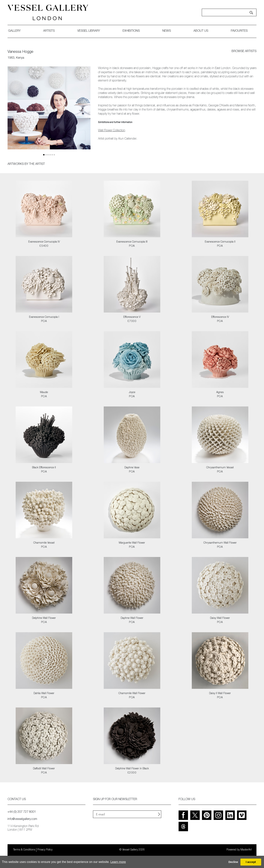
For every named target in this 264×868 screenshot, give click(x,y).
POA (132, 246)
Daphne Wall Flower (132, 618)
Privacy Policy (45, 850)
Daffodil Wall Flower (44, 769)
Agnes (220, 393)
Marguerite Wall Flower (132, 543)
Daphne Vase (132, 468)
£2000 (132, 773)
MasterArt (246, 850)
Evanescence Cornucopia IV (44, 242)
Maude (44, 393)
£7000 (132, 321)
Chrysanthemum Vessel (220, 468)
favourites (239, 31)
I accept (251, 862)
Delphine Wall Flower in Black (132, 769)
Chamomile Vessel (44, 543)
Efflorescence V (132, 317)
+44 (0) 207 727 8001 (22, 812)
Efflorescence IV (220, 317)
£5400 (44, 246)
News (167, 31)
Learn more (118, 862)
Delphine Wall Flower (44, 618)
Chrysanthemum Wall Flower (220, 543)
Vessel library (89, 31)
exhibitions (131, 31)
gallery (14, 31)
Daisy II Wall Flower (220, 694)
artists (49, 31)
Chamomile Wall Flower (132, 694)
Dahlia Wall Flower (44, 694)
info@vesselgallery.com (22, 819)
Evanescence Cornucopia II (220, 242)
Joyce (132, 393)
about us (201, 31)
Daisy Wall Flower (220, 618)
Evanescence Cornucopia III (132, 242)
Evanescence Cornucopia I (44, 317)
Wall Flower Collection (112, 131)
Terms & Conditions (24, 850)
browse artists (244, 51)
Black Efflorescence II (44, 468)
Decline (233, 862)
